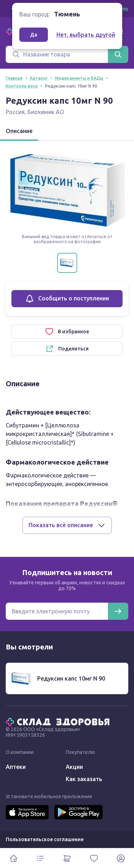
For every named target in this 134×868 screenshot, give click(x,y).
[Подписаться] (118, 611)
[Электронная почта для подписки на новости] (57, 611)
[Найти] (118, 54)
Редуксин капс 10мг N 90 (71, 678)
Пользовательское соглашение (45, 839)
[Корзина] (67, 858)
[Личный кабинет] (121, 858)
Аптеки (16, 767)
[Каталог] (40, 858)
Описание (19, 131)
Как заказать (84, 779)
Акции (74, 767)
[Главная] (59, 721)
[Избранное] (94, 858)
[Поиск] (57, 54)
